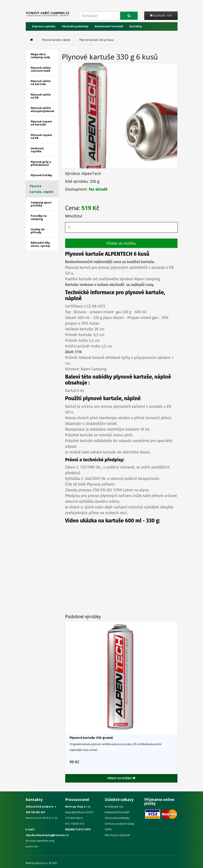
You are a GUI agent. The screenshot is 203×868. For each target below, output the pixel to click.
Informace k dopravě (117, 835)
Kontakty (136, 26)
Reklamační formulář (109, 26)
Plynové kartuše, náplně (56, 40)
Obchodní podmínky (75, 26)
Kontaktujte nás (114, 807)
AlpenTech (91, 173)
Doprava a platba (44, 26)
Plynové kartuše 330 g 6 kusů (97, 40)
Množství (74, 216)
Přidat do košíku (121, 243)
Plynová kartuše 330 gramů (91, 738)
